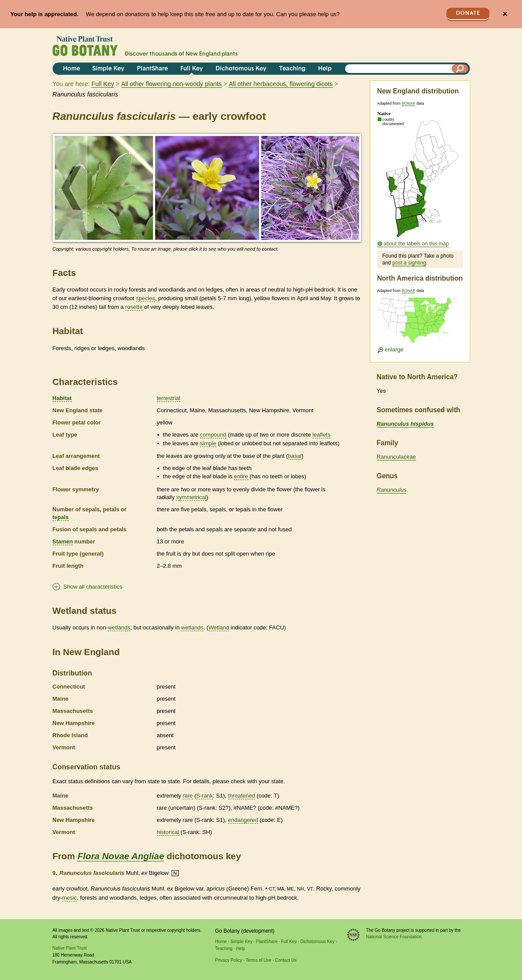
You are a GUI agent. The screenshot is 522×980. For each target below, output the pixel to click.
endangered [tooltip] (243, 820)
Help (325, 69)
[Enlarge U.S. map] (420, 323)
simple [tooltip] (208, 443)
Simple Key (108, 69)
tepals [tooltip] (61, 517)
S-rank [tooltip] (205, 796)
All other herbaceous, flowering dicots (281, 84)
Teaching (292, 69)
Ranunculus (392, 490)
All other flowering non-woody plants (171, 84)
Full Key (192, 69)
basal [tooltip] (295, 456)
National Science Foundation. (394, 937)
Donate (468, 13)
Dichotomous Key (241, 69)
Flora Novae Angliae (121, 856)
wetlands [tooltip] (119, 627)
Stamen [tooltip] (63, 541)
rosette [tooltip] (134, 307)
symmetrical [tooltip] (191, 497)
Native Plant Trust (70, 948)
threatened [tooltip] (242, 796)
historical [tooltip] (168, 832)
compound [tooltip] (213, 435)
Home (71, 69)
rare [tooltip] (188, 796)
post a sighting (409, 263)
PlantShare (152, 69)
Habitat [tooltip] (62, 398)
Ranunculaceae (396, 457)
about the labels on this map (416, 244)
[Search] (460, 69)
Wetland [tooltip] (219, 627)
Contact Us (286, 960)
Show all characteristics (93, 587)
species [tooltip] (146, 298)
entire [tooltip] (241, 476)
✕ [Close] (505, 14)
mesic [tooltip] (70, 898)
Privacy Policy (229, 960)
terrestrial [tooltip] (169, 398)
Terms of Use (258, 960)
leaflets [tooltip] (321, 435)
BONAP (408, 103)
